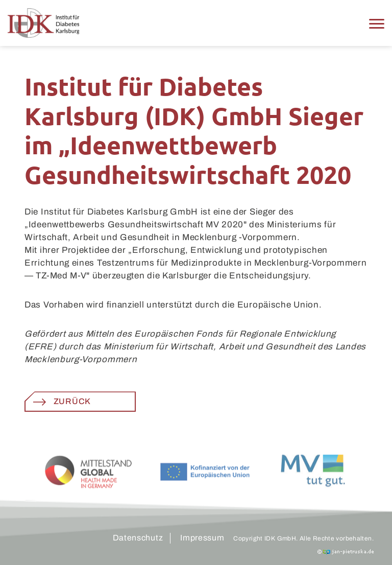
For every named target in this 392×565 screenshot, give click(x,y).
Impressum (202, 538)
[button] (377, 23)
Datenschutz (138, 538)
